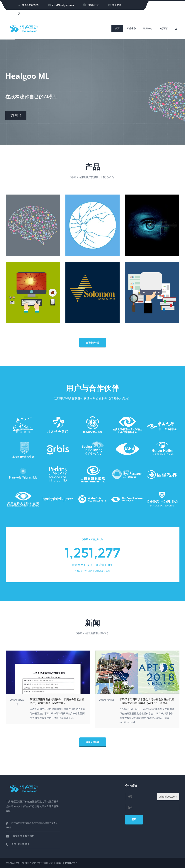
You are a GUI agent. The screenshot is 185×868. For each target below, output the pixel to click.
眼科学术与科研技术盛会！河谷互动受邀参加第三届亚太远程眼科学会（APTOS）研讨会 (147, 701)
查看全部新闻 (93, 742)
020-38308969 (28, 5)
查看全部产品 (93, 343)
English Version (28, 14)
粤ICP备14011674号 (67, 863)
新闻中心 (148, 28)
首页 (117, 28)
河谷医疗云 (91, 5)
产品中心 (131, 28)
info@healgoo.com (61, 5)
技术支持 (115, 5)
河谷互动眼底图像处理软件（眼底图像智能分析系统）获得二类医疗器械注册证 (57, 701)
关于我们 (164, 28)
